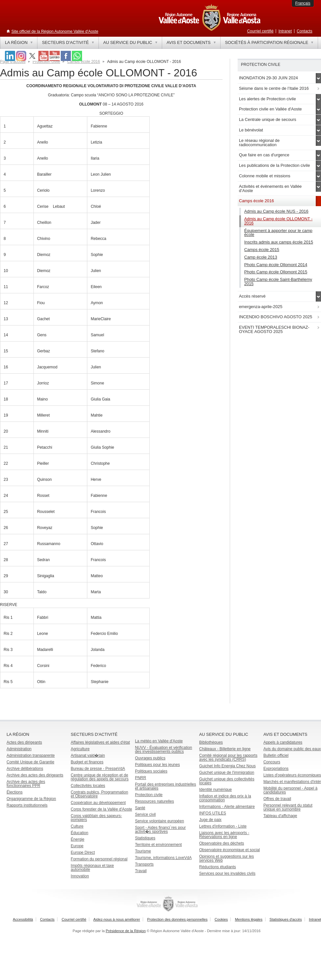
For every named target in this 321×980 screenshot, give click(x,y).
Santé (140, 808)
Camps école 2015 (262, 250)
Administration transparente (31, 755)
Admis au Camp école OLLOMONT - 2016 (278, 221)
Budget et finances (87, 762)
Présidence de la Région (126, 931)
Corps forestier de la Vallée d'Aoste (102, 809)
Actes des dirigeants (24, 742)
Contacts (304, 31)
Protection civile (46, 62)
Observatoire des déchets (222, 843)
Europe (77, 846)
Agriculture (80, 749)
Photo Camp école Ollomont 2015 (276, 272)
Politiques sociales (151, 771)
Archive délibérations (25, 769)
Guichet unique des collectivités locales (227, 781)
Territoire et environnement (158, 845)
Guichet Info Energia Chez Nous (227, 766)
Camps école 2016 (84, 62)
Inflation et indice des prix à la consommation (225, 798)
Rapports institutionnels (27, 805)
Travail (141, 871)
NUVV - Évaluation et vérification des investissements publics (163, 750)
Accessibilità (23, 919)
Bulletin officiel (276, 755)
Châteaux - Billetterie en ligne (225, 749)
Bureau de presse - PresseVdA (98, 769)
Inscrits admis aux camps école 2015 (279, 242)
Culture (77, 826)
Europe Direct (83, 853)
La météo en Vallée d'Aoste (159, 741)
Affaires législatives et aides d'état (100, 742)
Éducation (80, 833)
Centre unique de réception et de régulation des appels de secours (100, 777)
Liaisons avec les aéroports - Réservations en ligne (224, 835)
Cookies (221, 919)
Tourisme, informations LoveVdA (163, 858)
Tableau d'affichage (280, 816)
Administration (19, 749)
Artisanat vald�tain (88, 755)
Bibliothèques (211, 742)
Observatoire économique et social (230, 850)
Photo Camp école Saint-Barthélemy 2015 (278, 282)
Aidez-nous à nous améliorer (117, 919)
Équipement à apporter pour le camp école (278, 233)
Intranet (285, 31)
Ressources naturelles (154, 801)
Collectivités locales (88, 786)
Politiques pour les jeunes (157, 765)
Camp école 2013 (261, 257)
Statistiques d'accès (286, 919)
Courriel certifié (260, 31)
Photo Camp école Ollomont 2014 (276, 265)
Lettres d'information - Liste (223, 826)
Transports (144, 864)
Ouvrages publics (150, 758)
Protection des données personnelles (177, 919)
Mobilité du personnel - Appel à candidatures (290, 790)
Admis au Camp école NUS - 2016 (276, 211)
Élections (15, 792)
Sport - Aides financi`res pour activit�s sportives (160, 830)
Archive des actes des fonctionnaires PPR (26, 784)
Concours (272, 762)
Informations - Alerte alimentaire (227, 807)
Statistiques (145, 838)
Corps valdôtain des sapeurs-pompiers (96, 818)
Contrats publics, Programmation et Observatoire (100, 794)
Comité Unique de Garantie (30, 762)
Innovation (80, 876)
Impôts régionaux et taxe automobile (92, 868)
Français (303, 3)
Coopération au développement (98, 803)
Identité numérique (215, 790)
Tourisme (143, 851)
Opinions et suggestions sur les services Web (227, 858)
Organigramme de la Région (31, 799)
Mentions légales (249, 919)
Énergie (78, 839)
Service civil (145, 814)
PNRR (140, 778)
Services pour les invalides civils (227, 873)
